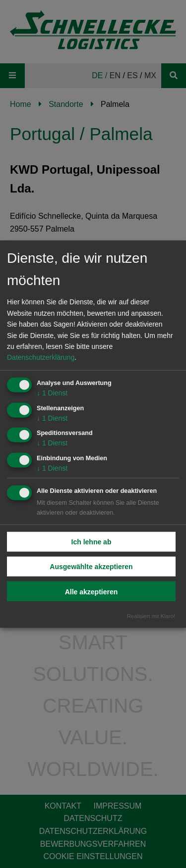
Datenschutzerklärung (41, 357)
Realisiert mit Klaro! (151, 616)
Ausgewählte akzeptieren (91, 567)
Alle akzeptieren (92, 592)
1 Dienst (52, 392)
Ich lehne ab (92, 542)
